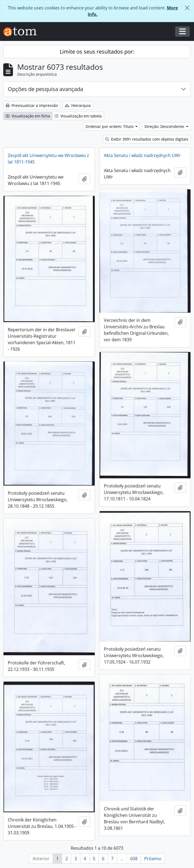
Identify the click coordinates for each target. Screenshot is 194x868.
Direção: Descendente (165, 126)
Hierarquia (78, 105)
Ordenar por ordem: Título (110, 126)
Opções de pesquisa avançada (45, 89)
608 (134, 859)
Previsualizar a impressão (32, 105)
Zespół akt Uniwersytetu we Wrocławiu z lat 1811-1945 (48, 159)
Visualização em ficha (28, 116)
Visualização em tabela (78, 116)
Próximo (153, 859)
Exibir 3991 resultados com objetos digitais (147, 139)
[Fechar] (187, 8)
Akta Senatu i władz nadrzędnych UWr (142, 155)
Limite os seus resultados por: (97, 52)
